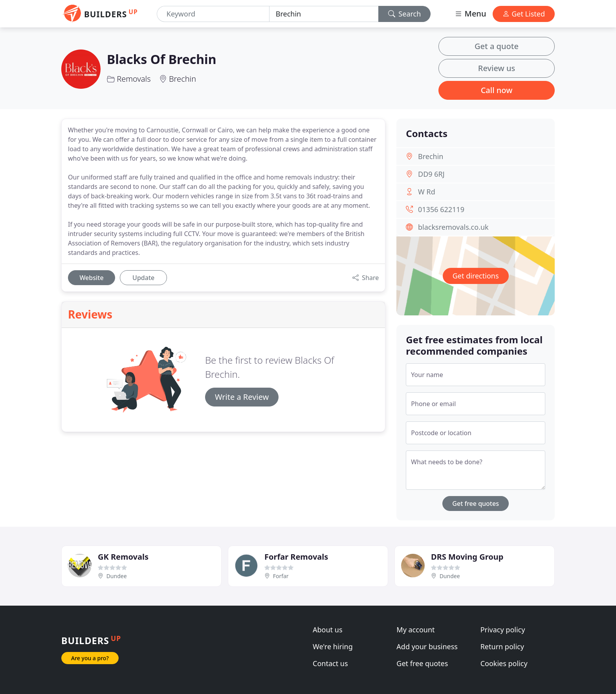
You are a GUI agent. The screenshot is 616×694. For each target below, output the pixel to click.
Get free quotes (476, 504)
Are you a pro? (90, 658)
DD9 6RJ (431, 174)
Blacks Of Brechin (161, 59)
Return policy (502, 646)
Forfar (281, 576)
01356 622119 (441, 209)
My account (415, 630)
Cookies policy (504, 663)
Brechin (182, 79)
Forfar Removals (296, 557)
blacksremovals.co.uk (453, 227)
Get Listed (524, 14)
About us (328, 630)
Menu (470, 14)
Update (143, 278)
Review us (497, 68)
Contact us (330, 663)
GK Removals (123, 557)
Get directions (476, 276)
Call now (497, 90)
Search (405, 14)
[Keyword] (213, 14)
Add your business (427, 646)
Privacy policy (503, 630)
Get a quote (497, 46)
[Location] (324, 14)
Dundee (117, 576)
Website (91, 278)
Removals (134, 79)
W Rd (427, 192)
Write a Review (242, 397)
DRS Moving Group (467, 557)
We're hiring (333, 646)
